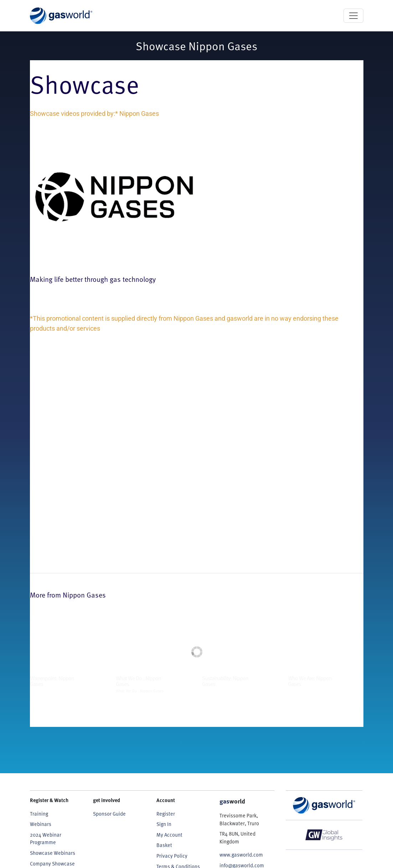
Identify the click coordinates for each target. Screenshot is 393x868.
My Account (169, 835)
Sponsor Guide (109, 813)
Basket (164, 845)
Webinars (41, 824)
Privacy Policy (172, 856)
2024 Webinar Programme (46, 838)
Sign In (164, 824)
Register (166, 813)
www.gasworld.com (241, 854)
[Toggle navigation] (353, 16)
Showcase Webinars (53, 853)
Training (39, 813)
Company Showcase (52, 863)
